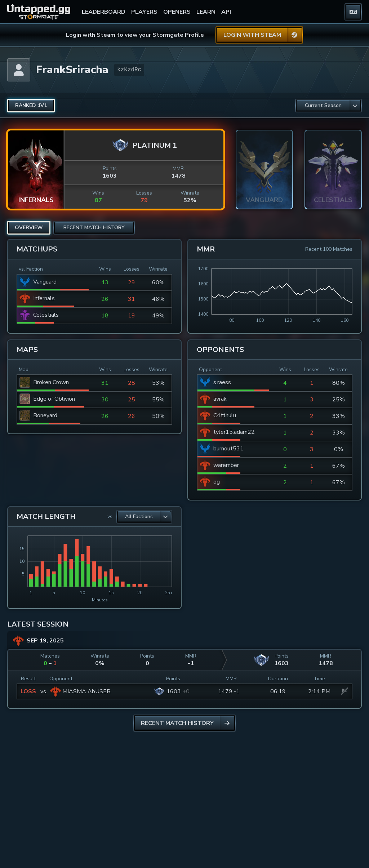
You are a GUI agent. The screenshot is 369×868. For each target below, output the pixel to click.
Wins (98, 193)
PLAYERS (144, 12)
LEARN (206, 12)
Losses (144, 193)
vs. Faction (31, 269)
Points (110, 168)
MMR (178, 168)
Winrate (190, 193)
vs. (110, 517)
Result (28, 679)
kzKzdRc (129, 70)
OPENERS (177, 12)
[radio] (31, 106)
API (226, 12)
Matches (50, 656)
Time (319, 679)
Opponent (210, 370)
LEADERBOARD (104, 12)
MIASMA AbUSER (86, 691)
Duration (278, 679)
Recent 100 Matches (329, 249)
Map (24, 370)
